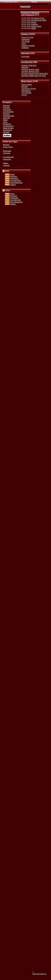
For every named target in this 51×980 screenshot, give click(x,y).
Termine (6, 114)
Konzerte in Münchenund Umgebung (30, 14)
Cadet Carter (36, 26)
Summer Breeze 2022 (30, 72)
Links (5, 122)
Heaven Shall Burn (29, 65)
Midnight (25, 67)
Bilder (5, 120)
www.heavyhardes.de (39, 974)
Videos (13, 185)
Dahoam (6, 106)
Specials (6, 118)
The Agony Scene (29, 89)
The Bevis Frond (38, 18)
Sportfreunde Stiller (39, 20)
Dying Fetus (8, 147)
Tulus (24, 44)
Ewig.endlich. (27, 85)
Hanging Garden (28, 46)
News (12, 174)
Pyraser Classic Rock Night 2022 (35, 74)
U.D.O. (24, 95)
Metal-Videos (27, 81)
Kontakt (6, 132)
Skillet (33, 28)
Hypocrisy (7, 159)
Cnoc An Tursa (27, 37)
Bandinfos (7, 124)
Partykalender (9, 116)
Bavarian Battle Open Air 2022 (34, 76)
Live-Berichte (27, 62)
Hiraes (34, 22)
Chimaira (7, 153)
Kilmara (25, 87)
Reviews (25, 34)
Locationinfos (8, 126)
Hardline (34, 24)
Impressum (7, 130)
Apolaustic (26, 39)
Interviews (26, 53)
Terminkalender (16, 183)
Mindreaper (26, 91)
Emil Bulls (25, 56)
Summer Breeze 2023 (30, 69)
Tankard (6, 165)
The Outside (26, 93)
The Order (26, 41)
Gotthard (25, 48)
